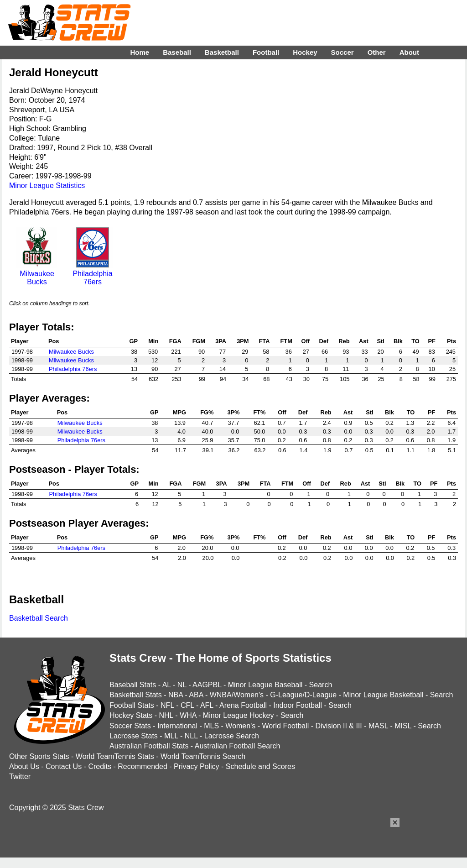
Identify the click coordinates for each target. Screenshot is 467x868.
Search (321, 685)
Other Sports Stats (39, 756)
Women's (240, 726)
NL (182, 685)
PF (431, 341)
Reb (344, 341)
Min (153, 341)
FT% (259, 412)
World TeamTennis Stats (115, 756)
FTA (265, 341)
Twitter (20, 776)
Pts (451, 341)
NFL (167, 705)
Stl (380, 341)
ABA (196, 695)
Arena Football (243, 705)
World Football (285, 726)
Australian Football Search (238, 746)
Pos (54, 341)
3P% (233, 412)
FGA (175, 341)
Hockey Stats (131, 715)
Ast (364, 341)
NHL (166, 715)
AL (167, 685)
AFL (207, 705)
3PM (243, 341)
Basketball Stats (136, 695)
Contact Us (64, 766)
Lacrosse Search (232, 736)
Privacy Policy (197, 766)
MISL (403, 726)
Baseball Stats (133, 685)
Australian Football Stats (149, 746)
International (177, 726)
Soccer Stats (130, 726)
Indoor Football (298, 705)
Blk (398, 341)
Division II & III (339, 726)
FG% (207, 412)
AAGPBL (207, 685)
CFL (187, 705)
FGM (199, 341)
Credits (100, 766)
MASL (378, 726)
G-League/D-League (303, 695)
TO (415, 341)
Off (305, 341)
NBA (176, 695)
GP (134, 341)
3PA (221, 341)
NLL (191, 736)
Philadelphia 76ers (93, 274)
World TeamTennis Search (203, 756)
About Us (24, 766)
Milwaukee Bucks (37, 274)
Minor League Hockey (239, 715)
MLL (171, 736)
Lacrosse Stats (134, 736)
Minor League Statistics (47, 186)
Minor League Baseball (265, 685)
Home (140, 52)
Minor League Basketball (383, 695)
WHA (188, 715)
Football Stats (132, 705)
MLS (211, 726)
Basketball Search (39, 618)
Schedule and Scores (260, 766)
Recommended (143, 766)
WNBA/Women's (237, 695)
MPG (179, 412)
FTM (286, 341)
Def (324, 341)
